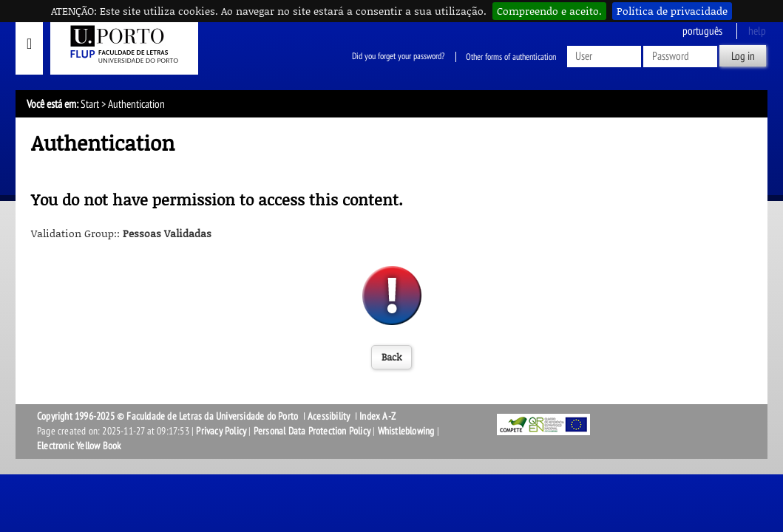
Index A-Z (377, 416)
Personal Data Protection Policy (312, 431)
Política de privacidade (672, 11)
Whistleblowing (406, 431)
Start (90, 104)
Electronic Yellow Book (79, 446)
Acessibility (329, 416)
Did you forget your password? (398, 57)
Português (702, 31)
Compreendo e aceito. (549, 11)
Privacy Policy (221, 431)
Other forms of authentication (511, 57)
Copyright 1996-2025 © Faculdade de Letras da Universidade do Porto (169, 416)
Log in (743, 56)
